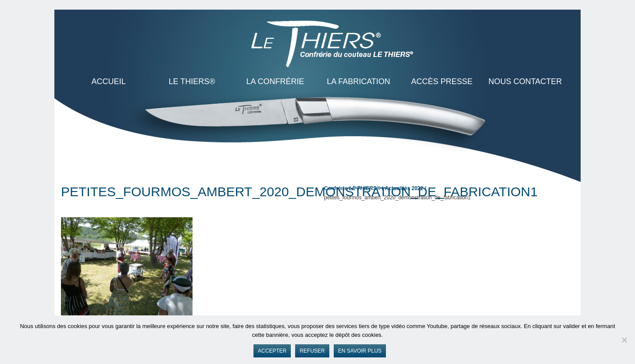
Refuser (312, 351)
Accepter (272, 351)
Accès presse (442, 81)
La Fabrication (359, 81)
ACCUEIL (108, 81)
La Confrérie (275, 81)
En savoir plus (360, 351)
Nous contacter (525, 81)
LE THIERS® (192, 81)
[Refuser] (624, 340)
